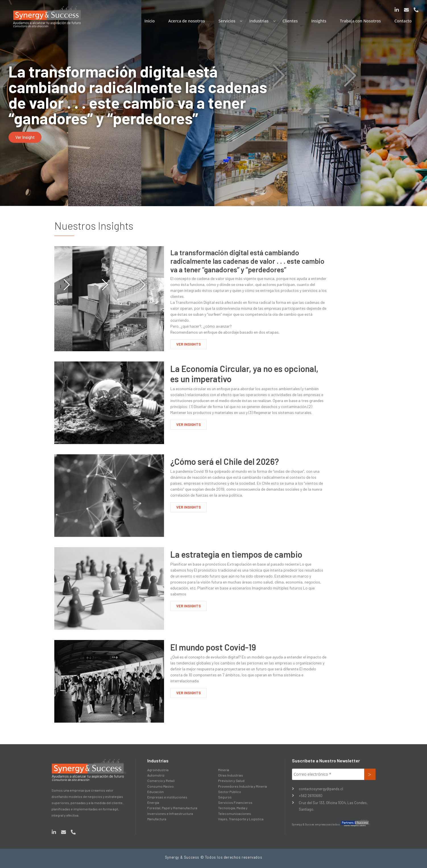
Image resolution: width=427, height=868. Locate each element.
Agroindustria (158, 770)
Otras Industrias (231, 775)
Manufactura (157, 819)
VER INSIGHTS (188, 344)
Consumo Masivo (160, 786)
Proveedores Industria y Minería (242, 786)
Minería (224, 770)
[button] (25, 137)
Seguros (225, 797)
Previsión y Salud (231, 781)
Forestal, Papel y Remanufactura (172, 808)
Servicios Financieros (235, 802)
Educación (156, 792)
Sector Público (230, 792)
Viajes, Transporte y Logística (241, 819)
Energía (153, 802)
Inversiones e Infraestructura (170, 813)
